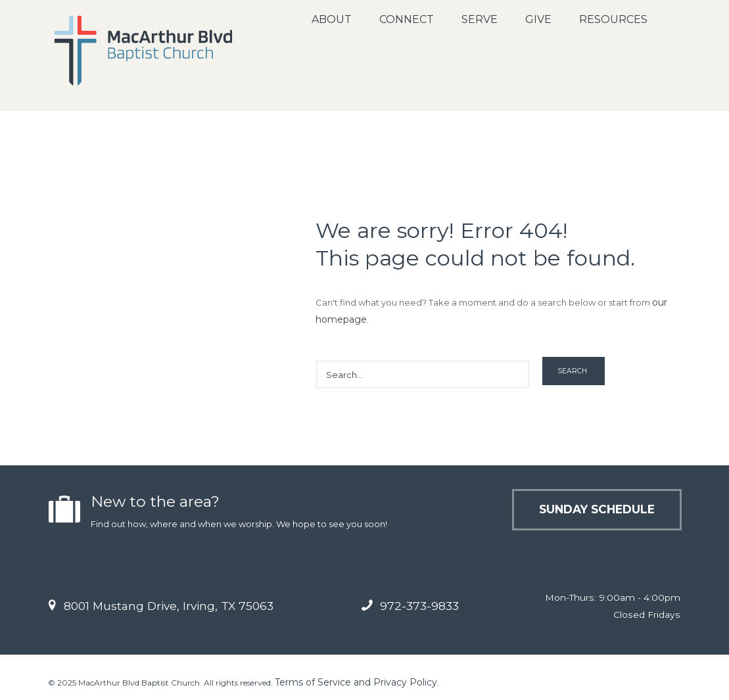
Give (538, 19)
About (332, 19)
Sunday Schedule (597, 509)
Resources (613, 19)
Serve (480, 19)
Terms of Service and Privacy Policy (356, 682)
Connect (407, 19)
